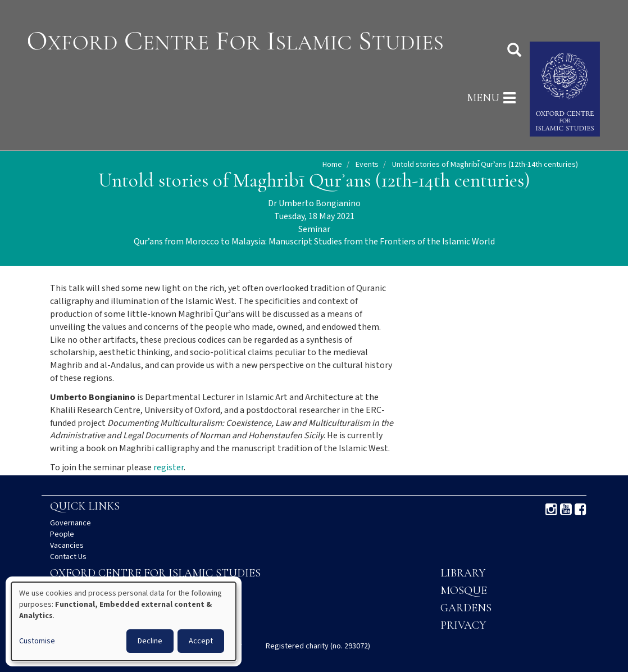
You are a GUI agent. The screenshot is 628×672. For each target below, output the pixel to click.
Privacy (463, 625)
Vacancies (67, 546)
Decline (150, 641)
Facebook (581, 510)
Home (332, 165)
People (62, 534)
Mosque (464, 591)
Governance (70, 523)
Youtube (566, 510)
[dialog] (124, 621)
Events (367, 165)
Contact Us (68, 557)
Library (463, 573)
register (169, 468)
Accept (201, 641)
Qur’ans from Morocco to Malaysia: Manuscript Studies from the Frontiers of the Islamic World (314, 242)
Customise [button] (37, 641)
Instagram (551, 510)
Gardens (466, 608)
